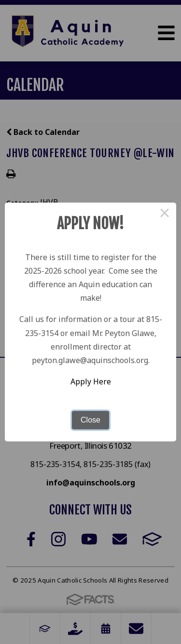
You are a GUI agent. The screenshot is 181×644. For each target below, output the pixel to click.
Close (90, 420)
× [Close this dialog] (165, 214)
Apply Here (91, 381)
